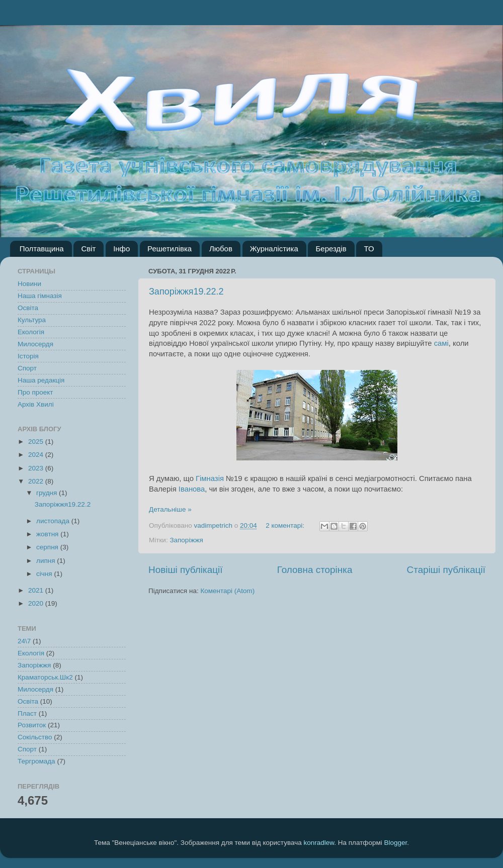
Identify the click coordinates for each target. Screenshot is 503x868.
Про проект (35, 392)
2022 (37, 481)
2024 (37, 455)
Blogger (396, 843)
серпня (48, 547)
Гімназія (210, 478)
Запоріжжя (186, 540)
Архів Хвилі (36, 404)
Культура (32, 320)
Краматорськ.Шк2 (45, 677)
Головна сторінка (315, 570)
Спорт (27, 368)
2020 (37, 603)
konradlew (319, 843)
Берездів (331, 249)
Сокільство (35, 737)
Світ (88, 249)
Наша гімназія (40, 296)
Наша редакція (41, 380)
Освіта (28, 308)
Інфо (121, 249)
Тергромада (36, 761)
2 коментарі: (286, 525)
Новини (29, 284)
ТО (369, 249)
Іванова (192, 489)
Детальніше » (170, 509)
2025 (37, 442)
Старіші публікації (446, 570)
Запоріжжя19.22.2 (186, 292)
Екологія (31, 332)
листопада (54, 521)
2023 (37, 468)
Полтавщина (42, 249)
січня (45, 574)
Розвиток (32, 725)
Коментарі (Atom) (227, 591)
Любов (221, 249)
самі (441, 343)
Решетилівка (170, 249)
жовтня (48, 534)
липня (47, 561)
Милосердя (35, 344)
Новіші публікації (186, 570)
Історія (28, 356)
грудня (48, 493)
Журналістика (274, 249)
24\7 (24, 641)
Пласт (27, 713)
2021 (37, 590)
